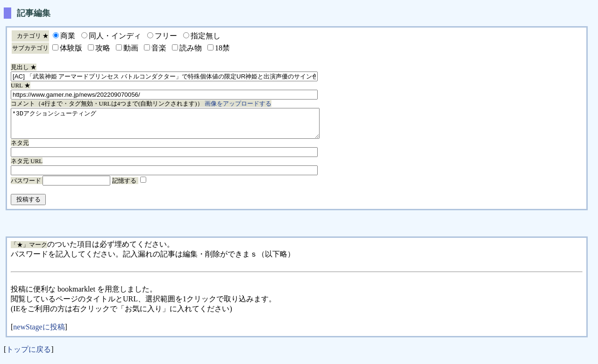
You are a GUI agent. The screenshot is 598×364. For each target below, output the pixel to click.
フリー (166, 36)
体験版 (71, 48)
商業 (68, 36)
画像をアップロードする (238, 103)
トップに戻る (28, 355)
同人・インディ (115, 36)
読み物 (191, 48)
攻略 (103, 48)
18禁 (222, 48)
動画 (131, 48)
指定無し (206, 36)
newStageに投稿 (39, 332)
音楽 (159, 48)
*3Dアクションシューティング (184, 126)
